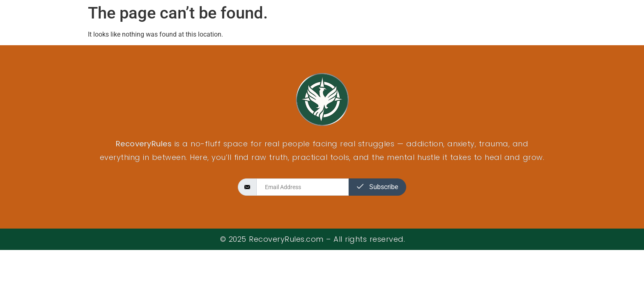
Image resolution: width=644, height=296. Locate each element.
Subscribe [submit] (377, 187)
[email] (302, 187)
